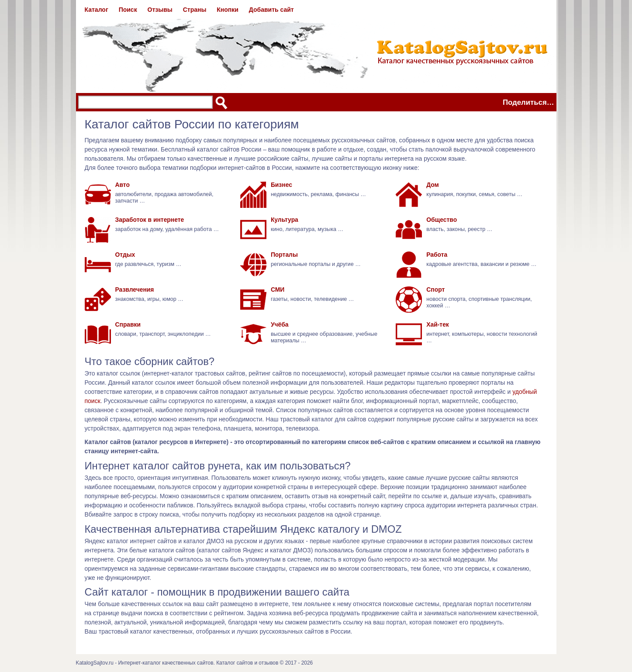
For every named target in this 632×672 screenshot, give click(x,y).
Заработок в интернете (150, 220)
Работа (437, 255)
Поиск (128, 10)
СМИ (278, 289)
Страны (195, 10)
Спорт (435, 289)
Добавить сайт (271, 10)
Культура (285, 220)
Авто (123, 185)
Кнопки (228, 10)
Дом (433, 185)
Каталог (97, 10)
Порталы (284, 255)
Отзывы (160, 10)
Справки (128, 324)
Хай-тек (438, 324)
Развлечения (135, 289)
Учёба (280, 324)
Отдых (125, 255)
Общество (442, 220)
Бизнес (281, 185)
